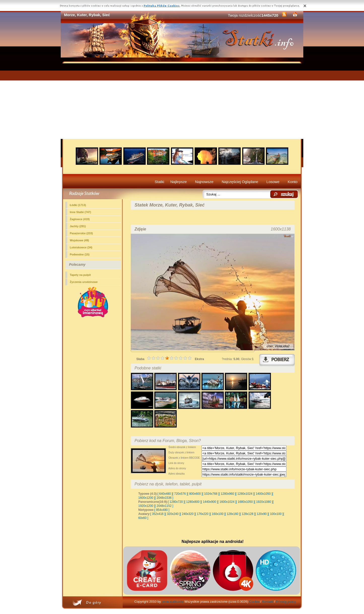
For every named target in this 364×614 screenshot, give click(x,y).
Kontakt (268, 602)
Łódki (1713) (78, 205)
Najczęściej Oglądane (240, 182)
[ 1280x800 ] (193, 502)
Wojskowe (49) (79, 240)
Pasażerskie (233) (81, 233)
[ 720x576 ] (180, 494)
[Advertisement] (182, 101)
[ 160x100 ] (218, 514)
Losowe (273, 182)
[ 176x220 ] (203, 514)
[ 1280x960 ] (227, 494)
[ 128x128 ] (247, 514)
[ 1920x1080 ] (264, 502)
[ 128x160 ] (233, 514)
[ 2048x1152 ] (164, 506)
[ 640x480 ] (165, 494)
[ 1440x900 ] (210, 502)
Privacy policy (286, 602)
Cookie (254, 602)
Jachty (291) (78, 226)
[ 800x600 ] (195, 494)
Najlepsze (179, 182)
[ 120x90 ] (262, 514)
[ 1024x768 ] (211, 494)
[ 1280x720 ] (176, 502)
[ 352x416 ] (158, 514)
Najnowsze (204, 182)
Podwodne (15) (80, 254)
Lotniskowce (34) (81, 247)
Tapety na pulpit (80, 275)
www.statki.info (173, 602)
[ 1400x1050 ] (263, 494)
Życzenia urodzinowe (84, 282)
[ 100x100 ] (276, 514)
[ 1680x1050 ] (245, 502)
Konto (293, 182)
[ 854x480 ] (162, 510)
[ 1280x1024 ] (245, 494)
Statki (159, 182)
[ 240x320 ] (188, 514)
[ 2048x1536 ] (164, 498)
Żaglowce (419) (80, 219)
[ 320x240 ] (173, 514)
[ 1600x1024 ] (227, 502)
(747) (80, 212)
